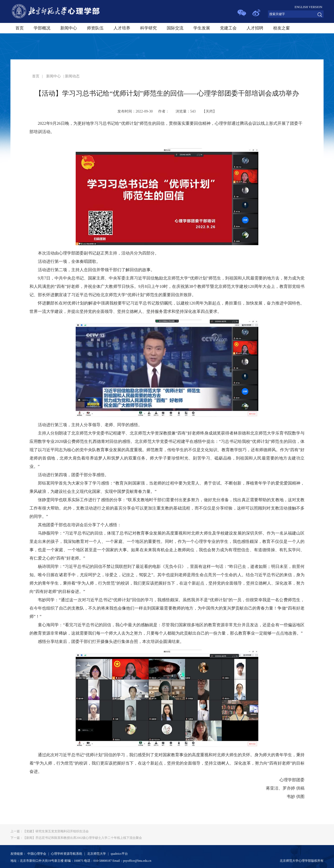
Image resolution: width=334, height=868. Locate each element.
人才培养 (122, 28)
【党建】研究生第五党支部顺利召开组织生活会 (50, 831)
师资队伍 (95, 28)
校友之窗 (282, 28)
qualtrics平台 (119, 854)
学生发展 (202, 28)
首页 (20, 28)
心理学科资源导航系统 (67, 854)
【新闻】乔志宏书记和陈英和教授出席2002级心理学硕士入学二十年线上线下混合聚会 (76, 838)
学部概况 (42, 28)
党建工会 (228, 28)
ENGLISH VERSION (308, 7)
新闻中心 (69, 28)
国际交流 (175, 28)
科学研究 (148, 28)
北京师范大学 (97, 854)
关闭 (209, 111)
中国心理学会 (37, 854)
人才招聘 (255, 28)
